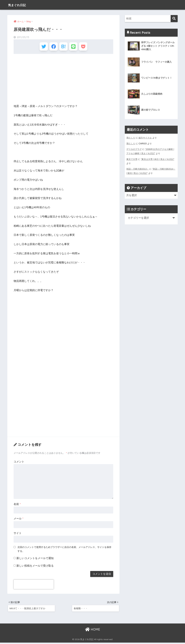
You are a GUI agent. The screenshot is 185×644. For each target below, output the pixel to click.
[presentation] (34, 585)
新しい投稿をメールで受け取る (35, 567)
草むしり (131, 138)
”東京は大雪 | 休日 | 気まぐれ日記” (158, 159)
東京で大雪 (132, 159)
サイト (18, 534)
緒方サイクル (145, 138)
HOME (93, 631)
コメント (19, 463)
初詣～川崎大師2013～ (138, 168)
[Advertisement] (63, 80)
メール (18, 520)
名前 (17, 505)
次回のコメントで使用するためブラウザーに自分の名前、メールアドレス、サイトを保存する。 (64, 550)
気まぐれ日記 (20, 5)
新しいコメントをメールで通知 (35, 559)
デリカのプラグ (134, 149)
